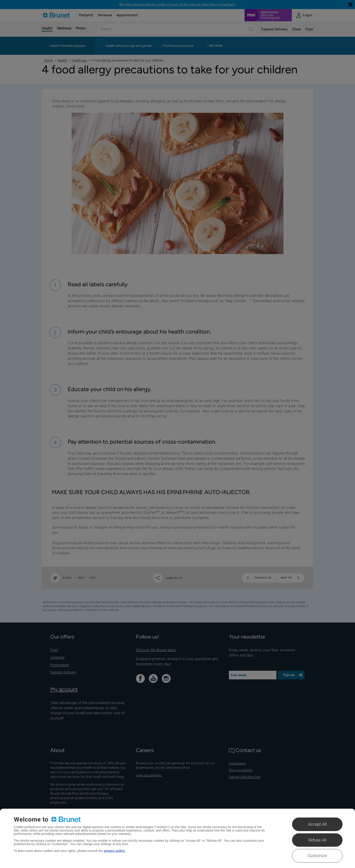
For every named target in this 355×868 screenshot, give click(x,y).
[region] (177, 838)
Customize (317, 856)
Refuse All (317, 840)
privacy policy (114, 851)
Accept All (317, 824)
